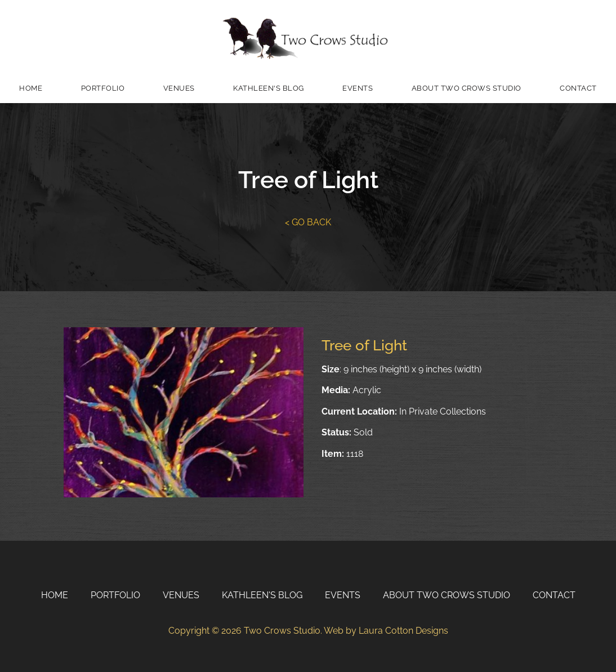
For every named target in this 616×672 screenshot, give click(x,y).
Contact (578, 88)
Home (31, 88)
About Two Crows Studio (467, 88)
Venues (179, 88)
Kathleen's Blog (269, 88)
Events (358, 88)
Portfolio (103, 88)
